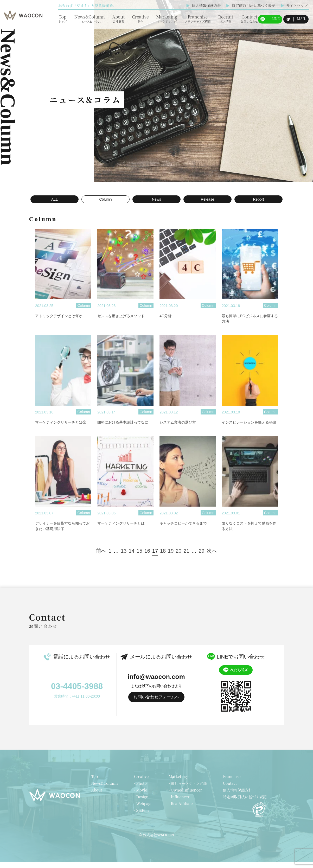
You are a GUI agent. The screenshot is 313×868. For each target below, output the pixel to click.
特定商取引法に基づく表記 (251, 5)
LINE (270, 19)
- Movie (140, 796)
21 (186, 557)
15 (139, 557)
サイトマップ (294, 5)
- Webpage (143, 810)
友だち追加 (236, 676)
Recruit (226, 19)
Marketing (167, 19)
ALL (55, 199)
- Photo (140, 789)
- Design (141, 803)
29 (201, 557)
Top (63, 19)
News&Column (90, 19)
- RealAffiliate (181, 810)
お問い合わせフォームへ (156, 703)
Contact (249, 19)
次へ (212, 557)
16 (147, 557)
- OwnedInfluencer (185, 796)
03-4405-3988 (77, 692)
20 (178, 557)
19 (171, 557)
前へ (101, 557)
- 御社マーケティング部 (188, 789)
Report (258, 199)
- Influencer (179, 803)
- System (141, 816)
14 (131, 557)
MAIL (296, 19)
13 (124, 557)
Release (207, 199)
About (118, 19)
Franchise (198, 19)
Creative (140, 19)
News (156, 199)
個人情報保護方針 (203, 5)
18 (163, 557)
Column (105, 199)
